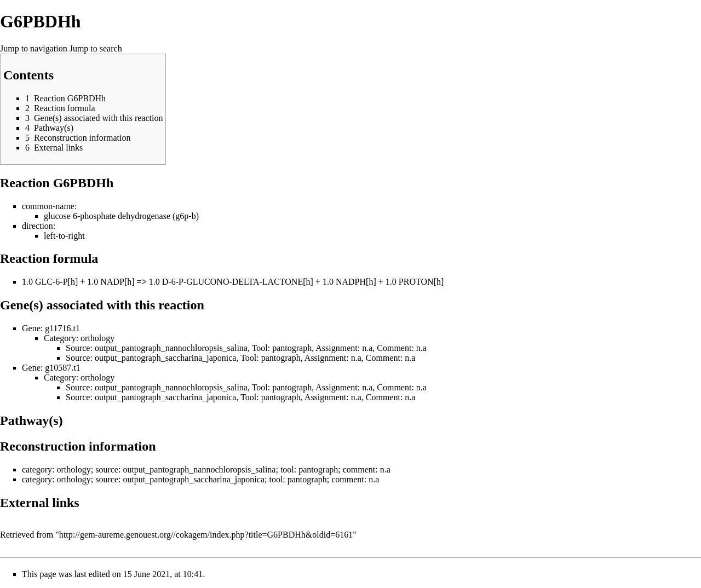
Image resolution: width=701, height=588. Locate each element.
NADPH (351, 282)
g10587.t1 (62, 368)
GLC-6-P (51, 282)
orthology (97, 338)
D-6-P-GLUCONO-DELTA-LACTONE (232, 282)
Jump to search (96, 48)
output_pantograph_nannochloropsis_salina (171, 348)
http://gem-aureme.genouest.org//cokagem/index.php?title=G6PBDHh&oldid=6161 (206, 535)
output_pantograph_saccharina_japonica (166, 358)
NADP (112, 282)
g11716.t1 (62, 328)
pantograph (292, 348)
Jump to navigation (34, 48)
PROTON (416, 282)
